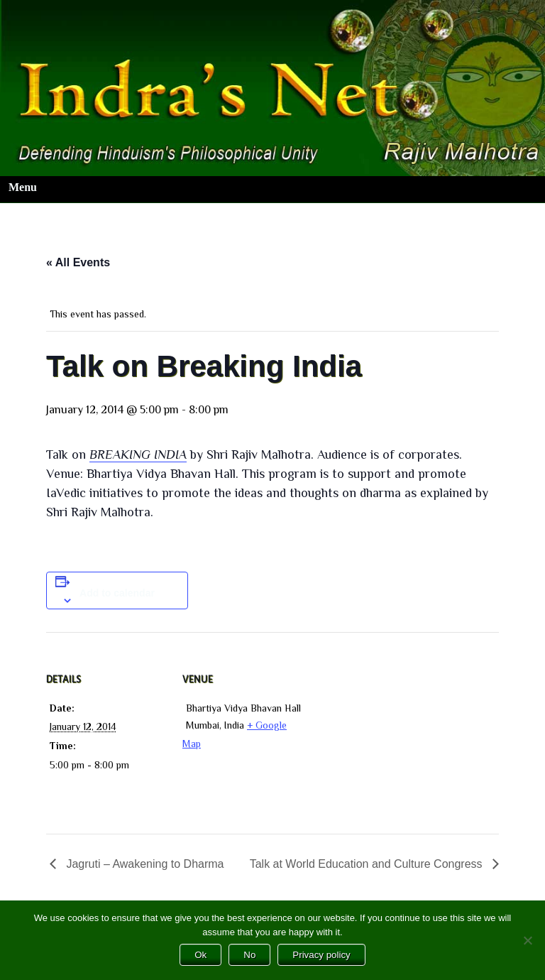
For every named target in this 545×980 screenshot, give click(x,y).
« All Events (78, 262)
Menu (23, 187)
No (249, 955)
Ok (200, 955)
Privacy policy (321, 955)
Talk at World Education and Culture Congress (368, 864)
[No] (527, 940)
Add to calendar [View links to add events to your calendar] (117, 593)
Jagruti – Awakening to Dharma (144, 864)
